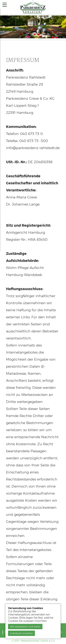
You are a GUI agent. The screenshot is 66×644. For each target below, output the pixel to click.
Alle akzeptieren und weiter (25, 627)
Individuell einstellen (21, 633)
